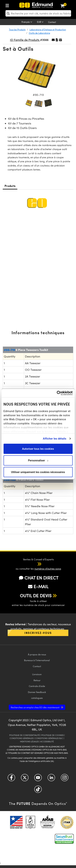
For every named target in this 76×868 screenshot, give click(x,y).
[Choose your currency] (41, 22)
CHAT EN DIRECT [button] (39, 578)
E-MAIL (38, 586)
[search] (38, 13)
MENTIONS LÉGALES (29, 741)
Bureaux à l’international (37, 660)
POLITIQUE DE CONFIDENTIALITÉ (25, 735)
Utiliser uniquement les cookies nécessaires (38, 472)
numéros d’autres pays (48, 569)
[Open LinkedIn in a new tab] (51, 779)
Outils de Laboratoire (39, 33)
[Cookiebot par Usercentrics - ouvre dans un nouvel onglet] (57, 393)
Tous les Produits (17, 29)
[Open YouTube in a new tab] (38, 779)
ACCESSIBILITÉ (47, 741)
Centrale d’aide (37, 686)
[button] (57, 40)
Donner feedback (37, 692)
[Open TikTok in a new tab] (38, 791)
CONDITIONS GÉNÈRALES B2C (49, 738)
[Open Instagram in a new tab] (65, 779)
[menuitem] (19, 5)
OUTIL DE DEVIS (36, 595)
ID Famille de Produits (25, 40)
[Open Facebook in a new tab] (11, 779)
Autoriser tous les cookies (38, 449)
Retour (37, 680)
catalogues (37, 698)
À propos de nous (37, 654)
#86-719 (9, 350)
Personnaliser (38, 460)
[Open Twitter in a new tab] (25, 779)
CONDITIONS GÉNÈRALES (22, 738)
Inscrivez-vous (38, 633)
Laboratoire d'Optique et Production (48, 29)
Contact (52, 22)
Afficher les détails (54, 438)
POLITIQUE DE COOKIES (52, 735)
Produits (10, 186)
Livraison (37, 674)
